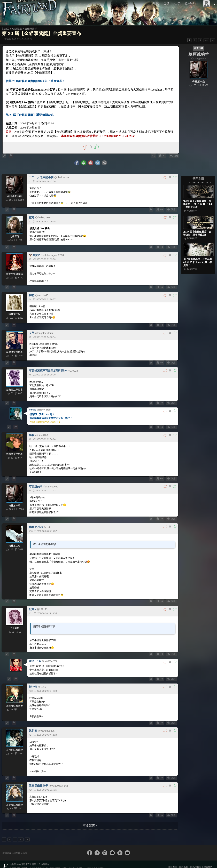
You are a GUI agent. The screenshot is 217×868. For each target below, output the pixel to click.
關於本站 (173, 861)
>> (206, 40)
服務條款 (184, 861)
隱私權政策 (196, 861)
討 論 (167, 3)
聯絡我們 (208, 861)
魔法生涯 (190, 3)
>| (213, 40)
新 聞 (156, 3)
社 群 (177, 3)
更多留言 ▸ (90, 820)
